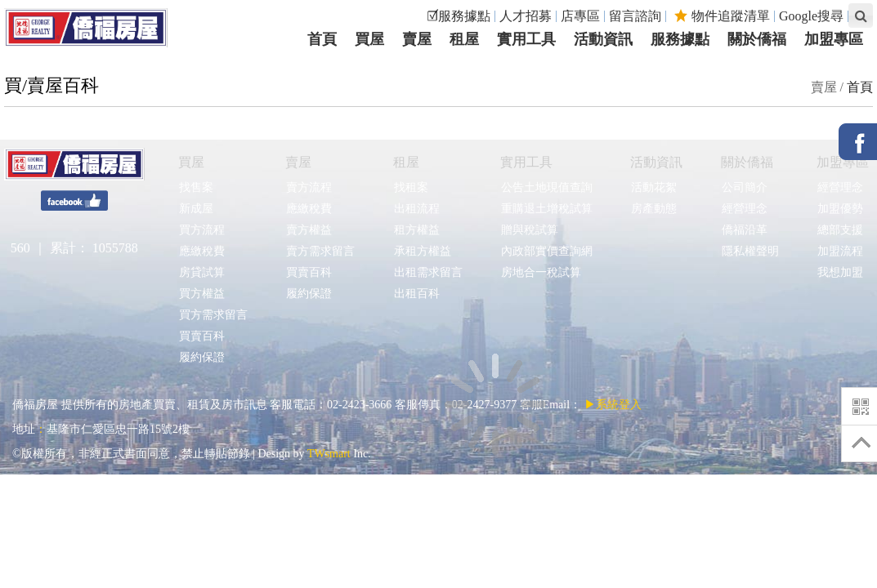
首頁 (860, 87)
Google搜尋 (811, 16)
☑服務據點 (459, 16)
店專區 (580, 16)
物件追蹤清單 (722, 16)
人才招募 (526, 16)
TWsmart (329, 454)
